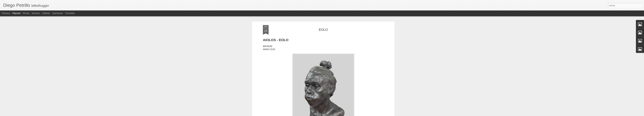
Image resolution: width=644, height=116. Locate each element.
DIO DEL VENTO (339, 69)
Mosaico (36, 13)
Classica (6, 13)
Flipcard (16, 13)
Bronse (314, 69)
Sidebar (46, 13)
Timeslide (70, 13)
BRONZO (324, 69)
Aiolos (306, 69)
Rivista (26, 13)
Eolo (351, 69)
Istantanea (58, 13)
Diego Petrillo (339, 65)
